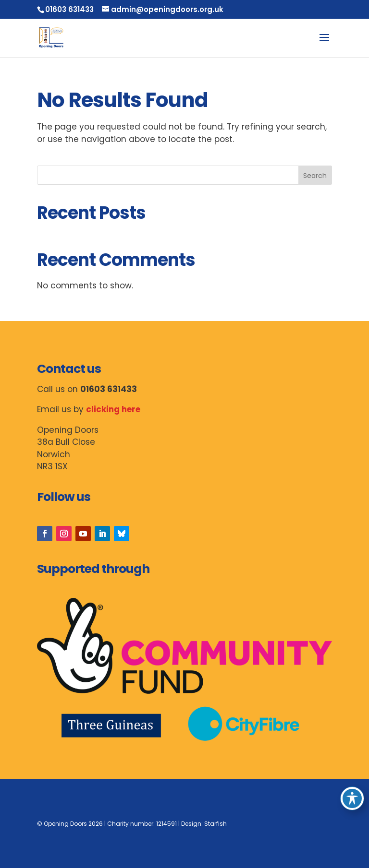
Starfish (215, 824)
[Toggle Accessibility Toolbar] (352, 798)
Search (315, 176)
